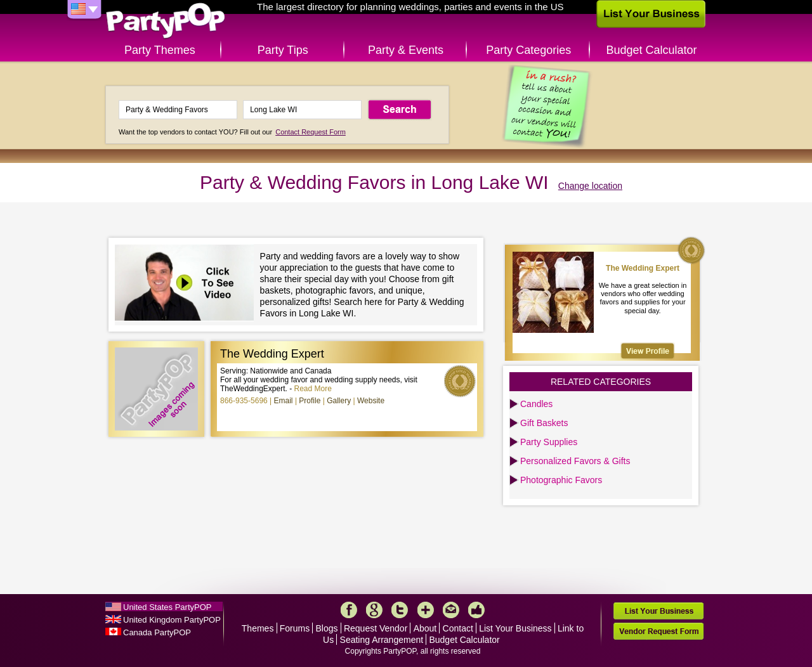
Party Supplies (549, 442)
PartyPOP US (166, 21)
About (425, 628)
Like (476, 610)
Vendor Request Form (658, 631)
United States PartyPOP (167, 607)
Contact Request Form (311, 132)
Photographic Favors (561, 480)
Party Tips (283, 50)
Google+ (374, 610)
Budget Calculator (652, 50)
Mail (451, 610)
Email (284, 401)
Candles (536, 404)
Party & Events (406, 50)
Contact (458, 628)
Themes (258, 628)
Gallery (339, 401)
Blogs (327, 628)
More (426, 610)
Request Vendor (376, 628)
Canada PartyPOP (157, 632)
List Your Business (515, 628)
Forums (295, 628)
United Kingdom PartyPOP (172, 620)
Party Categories (528, 50)
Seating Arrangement (382, 640)
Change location (590, 186)
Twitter (400, 610)
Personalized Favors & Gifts (575, 461)
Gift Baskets (544, 423)
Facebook (349, 610)
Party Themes (160, 50)
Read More (313, 389)
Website (371, 401)
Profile (310, 401)
